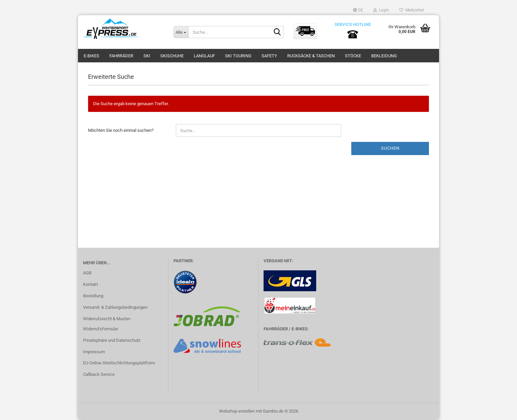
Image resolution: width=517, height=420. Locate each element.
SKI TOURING (238, 56)
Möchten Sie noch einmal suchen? (121, 130)
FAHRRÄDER (121, 56)
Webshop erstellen (237, 411)
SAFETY (269, 56)
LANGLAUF (204, 56)
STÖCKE (353, 56)
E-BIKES (91, 56)
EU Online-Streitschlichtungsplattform (119, 363)
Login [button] (381, 10)
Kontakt (90, 284)
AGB (87, 273)
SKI (147, 56)
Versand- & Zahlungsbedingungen (115, 307)
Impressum (94, 352)
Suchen (390, 148)
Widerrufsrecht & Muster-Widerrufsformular (107, 324)
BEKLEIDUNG (384, 56)
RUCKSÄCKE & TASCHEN (311, 56)
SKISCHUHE (172, 56)
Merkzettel (412, 10)
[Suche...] (181, 32)
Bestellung (93, 296)
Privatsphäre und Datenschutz (112, 340)
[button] (358, 10)
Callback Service (99, 374)
